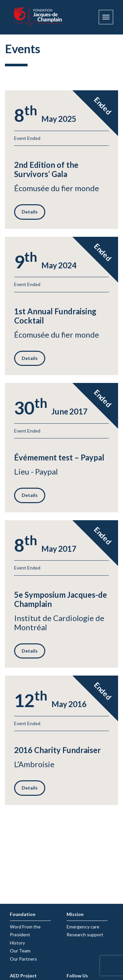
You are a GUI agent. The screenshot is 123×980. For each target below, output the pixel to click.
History (17, 943)
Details (30, 212)
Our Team (20, 951)
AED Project (23, 976)
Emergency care (83, 927)
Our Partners (23, 959)
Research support (85, 935)
